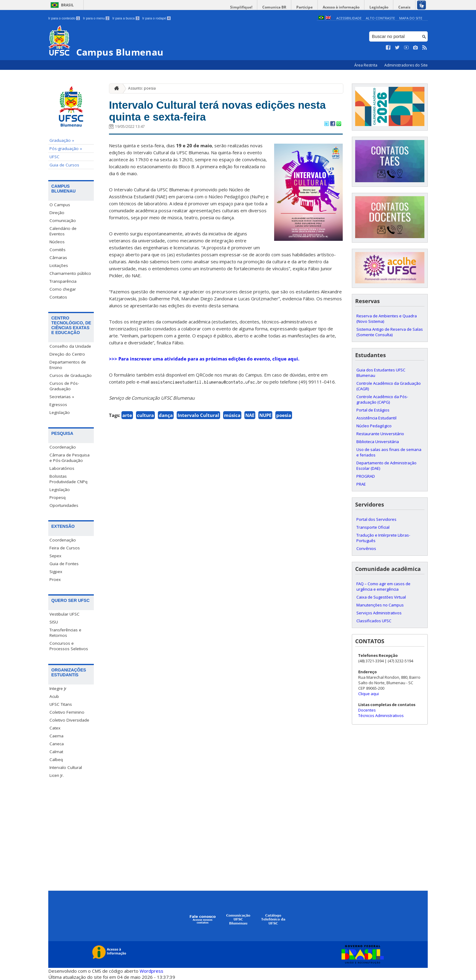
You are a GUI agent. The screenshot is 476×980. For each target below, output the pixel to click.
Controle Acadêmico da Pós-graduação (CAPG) (382, 399)
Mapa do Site (411, 18)
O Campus (60, 205)
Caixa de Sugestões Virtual (381, 597)
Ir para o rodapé (156, 18)
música (232, 415)
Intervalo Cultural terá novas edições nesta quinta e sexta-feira (217, 111)
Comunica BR (274, 7)
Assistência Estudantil (376, 418)
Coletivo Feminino (67, 712)
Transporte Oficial (373, 527)
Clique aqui (369, 694)
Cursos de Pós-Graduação (64, 386)
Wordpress (151, 971)
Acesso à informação (341, 7)
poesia (284, 415)
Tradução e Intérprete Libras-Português (383, 538)
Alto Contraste (380, 18)
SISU (54, 622)
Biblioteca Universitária (378, 442)
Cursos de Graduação (71, 375)
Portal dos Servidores (376, 519)
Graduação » (62, 140)
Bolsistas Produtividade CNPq (68, 479)
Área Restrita (366, 65)
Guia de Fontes (64, 564)
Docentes (367, 710)
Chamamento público (70, 273)
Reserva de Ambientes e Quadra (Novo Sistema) (387, 319)
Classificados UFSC (374, 621)
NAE (250, 415)
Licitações (59, 265)
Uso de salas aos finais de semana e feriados (389, 452)
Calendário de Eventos (63, 231)
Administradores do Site (406, 65)
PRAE (361, 484)
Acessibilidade (349, 18)
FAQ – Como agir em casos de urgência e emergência (383, 586)
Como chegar (63, 289)
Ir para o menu (96, 18)
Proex (55, 579)
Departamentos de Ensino (68, 365)
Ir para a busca (126, 18)
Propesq (58, 497)
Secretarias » (62, 397)
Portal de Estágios (373, 410)
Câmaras (58, 258)
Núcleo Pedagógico (374, 426)
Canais (404, 7)
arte (127, 415)
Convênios (366, 548)
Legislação (379, 7)
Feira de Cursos (65, 548)
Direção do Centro (67, 354)
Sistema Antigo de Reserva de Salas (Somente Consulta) (390, 332)
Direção (57, 213)
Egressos (58, 405)
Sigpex (56, 572)
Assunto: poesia (142, 88)
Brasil (67, 5)
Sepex (55, 556)
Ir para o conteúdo (64, 18)
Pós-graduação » (66, 149)
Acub (54, 696)
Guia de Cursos (64, 165)
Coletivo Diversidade (69, 720)
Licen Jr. (57, 775)
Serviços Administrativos (379, 613)
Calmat (56, 752)
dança (166, 415)
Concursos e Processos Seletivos (69, 646)
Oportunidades (64, 505)
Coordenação (63, 447)
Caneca (57, 744)
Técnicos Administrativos (381, 715)
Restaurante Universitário (380, 434)
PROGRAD (366, 476)
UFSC (54, 157)
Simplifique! (241, 7)
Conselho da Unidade (70, 346)
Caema (56, 736)
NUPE (265, 415)
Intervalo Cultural (66, 767)
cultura (145, 415)
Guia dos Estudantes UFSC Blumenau (381, 373)
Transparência (63, 281)
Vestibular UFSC (65, 614)
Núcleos (57, 242)
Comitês (58, 250)
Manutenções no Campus (380, 605)
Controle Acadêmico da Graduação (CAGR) (389, 386)
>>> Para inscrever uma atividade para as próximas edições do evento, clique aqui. (204, 359)
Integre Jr (58, 688)
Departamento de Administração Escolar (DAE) (386, 466)
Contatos (58, 297)
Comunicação (63, 220)
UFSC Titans (61, 704)
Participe (304, 7)
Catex (55, 728)
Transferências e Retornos (65, 633)
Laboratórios (62, 468)
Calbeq (56, 760)
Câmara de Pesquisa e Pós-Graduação (70, 458)
